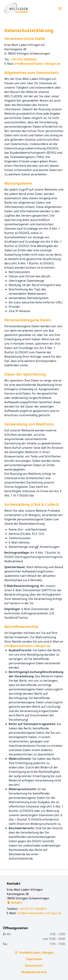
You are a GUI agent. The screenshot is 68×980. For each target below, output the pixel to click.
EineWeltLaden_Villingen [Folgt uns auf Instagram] (34, 953)
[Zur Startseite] (16, 9)
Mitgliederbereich (34, 972)
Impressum (34, 959)
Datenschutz (34, 966)
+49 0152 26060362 (24, 59)
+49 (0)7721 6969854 (32, 909)
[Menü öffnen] (60, 9)
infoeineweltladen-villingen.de (38, 64)
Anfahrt (15, 903)
